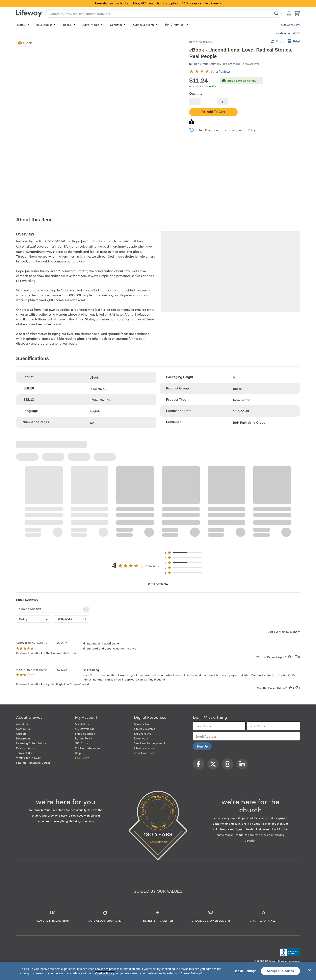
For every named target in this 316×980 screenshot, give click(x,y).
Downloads (141, 738)
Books (69, 25)
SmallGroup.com (145, 753)
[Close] (310, 970)
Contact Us (23, 729)
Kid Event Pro (143, 733)
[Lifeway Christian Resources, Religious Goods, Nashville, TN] (290, 952)
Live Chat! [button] (82, 758)
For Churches (177, 25)
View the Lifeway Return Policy (235, 130)
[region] (158, 971)
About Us (22, 724)
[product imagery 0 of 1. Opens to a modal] (100, 123)
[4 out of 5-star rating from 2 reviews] (210, 71)
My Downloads (85, 729)
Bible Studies (46, 25)
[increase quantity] (222, 101)
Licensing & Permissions (31, 743)
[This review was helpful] (289, 657)
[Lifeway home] (29, 13)
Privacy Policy (25, 748)
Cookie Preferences (88, 748)
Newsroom (23, 738)
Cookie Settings (245, 971)
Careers (21, 733)
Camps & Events (146, 25)
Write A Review (158, 584)
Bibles (23, 25)
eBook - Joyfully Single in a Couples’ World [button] (62, 684)
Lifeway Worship (145, 729)
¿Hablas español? (288, 33)
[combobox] (163, 13)
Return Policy (83, 738)
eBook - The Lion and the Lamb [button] (55, 653)
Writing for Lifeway (28, 758)
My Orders (82, 724)
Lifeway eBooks (144, 748)
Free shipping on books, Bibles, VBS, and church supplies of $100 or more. (158, 3)
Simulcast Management (150, 743)
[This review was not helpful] (296, 657)
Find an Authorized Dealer (33, 762)
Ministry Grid (142, 724)
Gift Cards (82, 743)
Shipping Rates (85, 733)
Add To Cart (213, 112)
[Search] (275, 13)
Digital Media (93, 25)
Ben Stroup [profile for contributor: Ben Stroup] (201, 64)
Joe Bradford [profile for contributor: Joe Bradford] (231, 64)
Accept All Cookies (280, 971)
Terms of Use (24, 753)
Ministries (118, 25)
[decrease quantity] (195, 101)
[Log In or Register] (289, 13)
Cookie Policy (105, 973)
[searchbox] (49, 609)
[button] (185, 553)
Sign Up (202, 746)
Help (78, 753)
